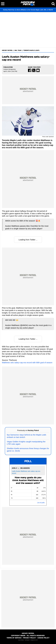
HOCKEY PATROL (7, 50)
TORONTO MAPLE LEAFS (31, 50)
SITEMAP (27, 640)
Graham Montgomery (10, 69)
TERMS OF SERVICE (14, 638)
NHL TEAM (18, 50)
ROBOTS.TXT (34, 640)
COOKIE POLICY (43, 638)
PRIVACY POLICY (29, 638)
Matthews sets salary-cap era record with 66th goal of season (27, 363)
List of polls (41, 503)
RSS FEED (21, 640)
